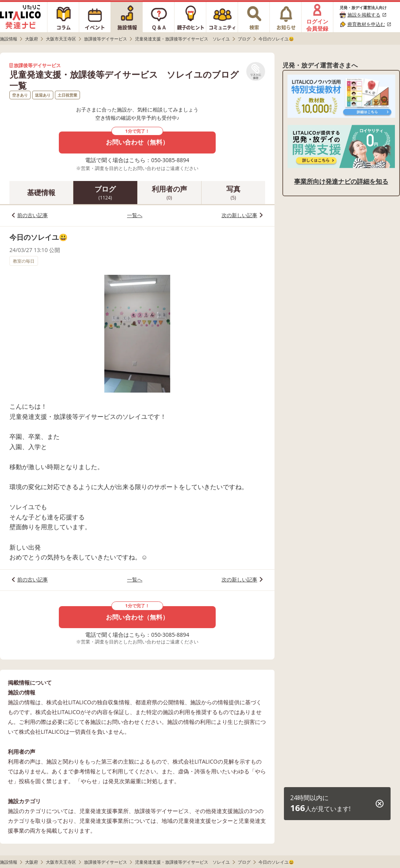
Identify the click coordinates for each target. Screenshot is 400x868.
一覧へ (135, 215)
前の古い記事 (33, 215)
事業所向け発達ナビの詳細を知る (341, 181)
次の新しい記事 (239, 215)
